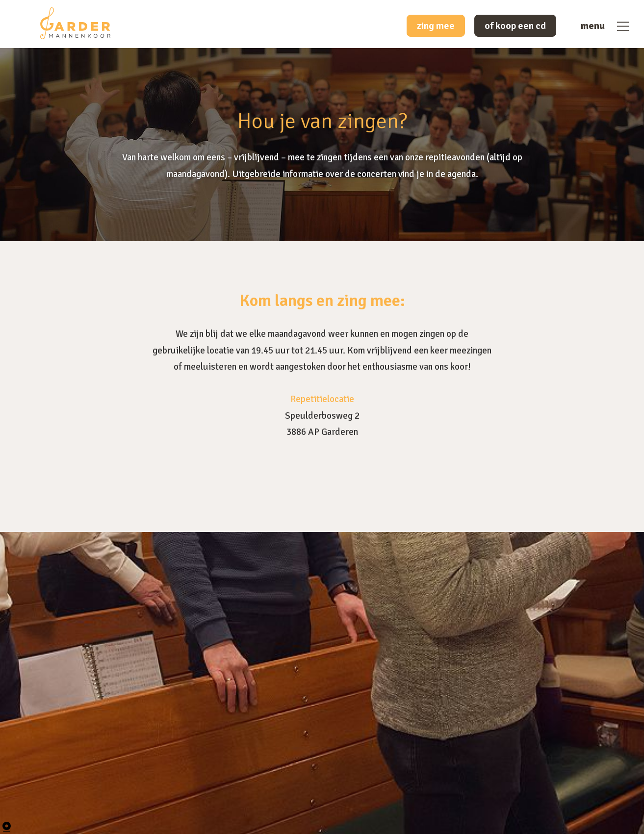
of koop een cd (515, 26)
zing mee (436, 26)
